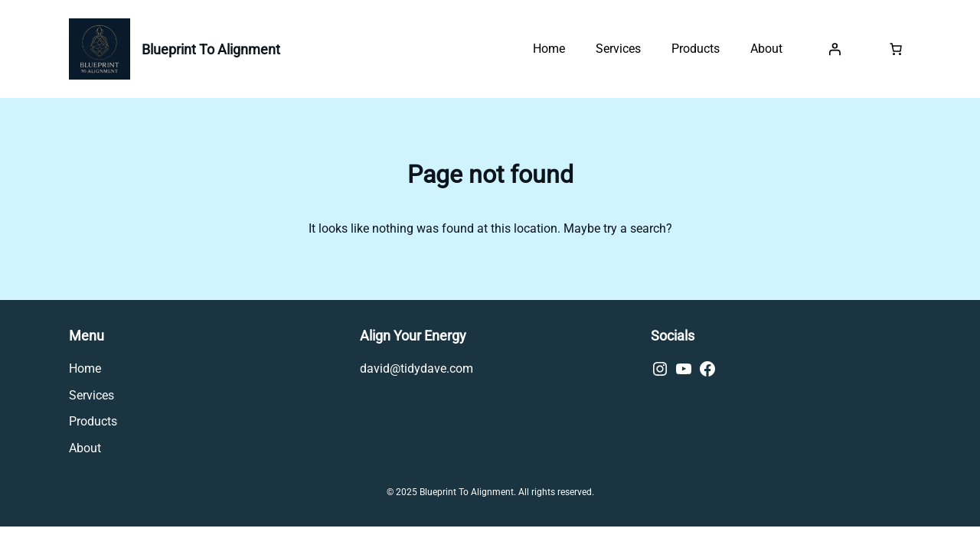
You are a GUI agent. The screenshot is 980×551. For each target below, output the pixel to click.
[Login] (835, 49)
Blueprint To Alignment (211, 49)
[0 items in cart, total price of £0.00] (896, 49)
